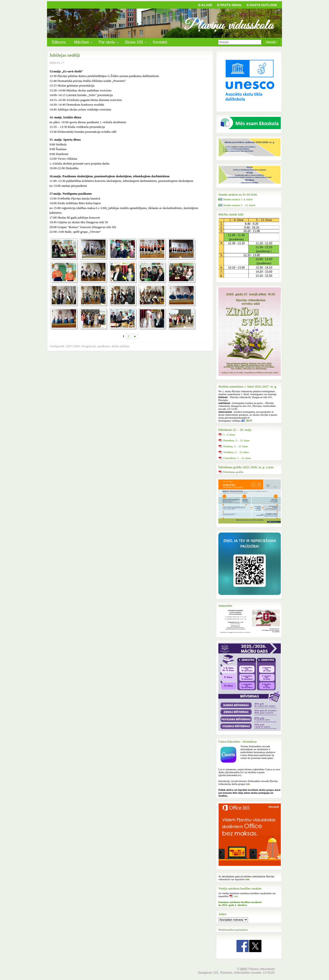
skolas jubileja (120, 346)
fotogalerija (89, 346)
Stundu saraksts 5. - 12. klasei (239, 205)
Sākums (59, 42)
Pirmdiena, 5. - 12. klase (236, 440)
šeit (236, 896)
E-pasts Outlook (262, 5)
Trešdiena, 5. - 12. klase (236, 452)
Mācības (82, 43)
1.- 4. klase (229, 434)
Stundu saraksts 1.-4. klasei (238, 199)
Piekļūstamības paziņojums (233, 930)
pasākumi (104, 346)
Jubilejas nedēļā (65, 55)
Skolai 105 (134, 43)
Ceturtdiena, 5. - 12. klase (237, 458)
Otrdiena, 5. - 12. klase (236, 446)
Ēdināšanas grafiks (233, 472)
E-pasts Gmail (229, 5)
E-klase (205, 5)
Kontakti (160, 42)
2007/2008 (73, 346)
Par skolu (107, 43)
